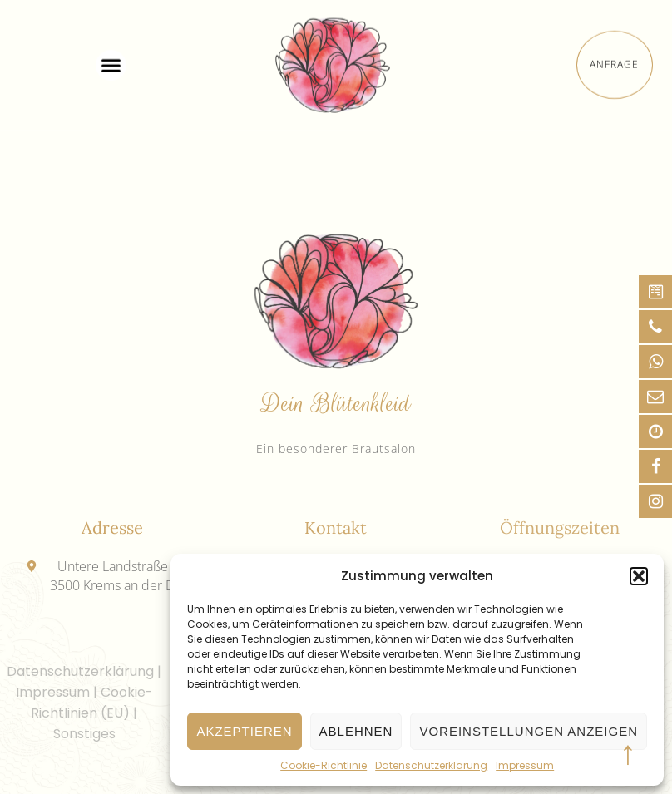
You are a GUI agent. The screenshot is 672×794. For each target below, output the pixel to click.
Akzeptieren (244, 731)
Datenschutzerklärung (431, 765)
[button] (639, 576)
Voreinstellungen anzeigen (529, 731)
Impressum (525, 765)
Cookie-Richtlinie (324, 765)
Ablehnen (356, 731)
